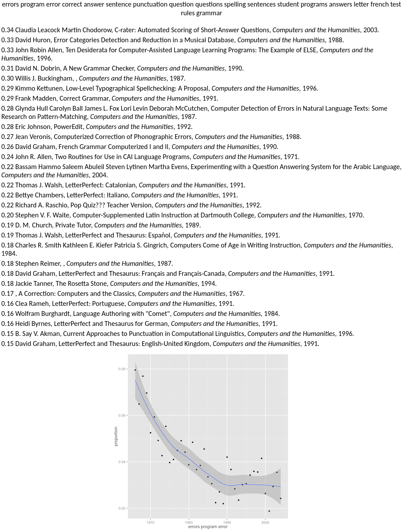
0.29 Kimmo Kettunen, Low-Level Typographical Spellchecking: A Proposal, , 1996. (160, 88)
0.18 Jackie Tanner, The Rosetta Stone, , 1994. (109, 283)
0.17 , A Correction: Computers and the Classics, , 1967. (123, 293)
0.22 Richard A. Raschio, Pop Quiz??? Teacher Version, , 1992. (131, 205)
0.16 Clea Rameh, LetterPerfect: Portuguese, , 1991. (118, 303)
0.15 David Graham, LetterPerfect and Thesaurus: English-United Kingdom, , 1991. (160, 344)
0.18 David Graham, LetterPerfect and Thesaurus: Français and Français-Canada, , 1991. (168, 273)
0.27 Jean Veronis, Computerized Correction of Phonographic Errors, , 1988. (151, 137)
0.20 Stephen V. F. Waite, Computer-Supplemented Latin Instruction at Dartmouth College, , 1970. (183, 215)
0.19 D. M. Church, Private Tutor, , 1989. (101, 225)
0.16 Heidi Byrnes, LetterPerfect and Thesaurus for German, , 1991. (139, 324)
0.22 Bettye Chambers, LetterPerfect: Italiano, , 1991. (120, 195)
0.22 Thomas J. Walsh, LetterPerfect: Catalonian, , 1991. (124, 185)
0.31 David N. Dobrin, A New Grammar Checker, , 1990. (123, 68)
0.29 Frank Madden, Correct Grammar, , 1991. (110, 98)
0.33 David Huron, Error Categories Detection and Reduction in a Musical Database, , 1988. (173, 40)
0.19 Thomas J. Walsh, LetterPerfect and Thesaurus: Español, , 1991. (141, 235)
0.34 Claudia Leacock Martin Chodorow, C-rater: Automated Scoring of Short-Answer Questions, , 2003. (190, 30)
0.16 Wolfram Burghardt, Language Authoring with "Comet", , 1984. (141, 313)
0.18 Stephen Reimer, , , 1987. (87, 263)
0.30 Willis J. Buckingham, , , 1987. (93, 78)
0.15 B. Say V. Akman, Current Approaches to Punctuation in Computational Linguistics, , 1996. (178, 334)
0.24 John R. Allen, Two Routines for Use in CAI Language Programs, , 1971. (151, 157)
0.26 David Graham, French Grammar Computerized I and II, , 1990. (140, 147)
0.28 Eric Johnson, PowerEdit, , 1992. (97, 127)
